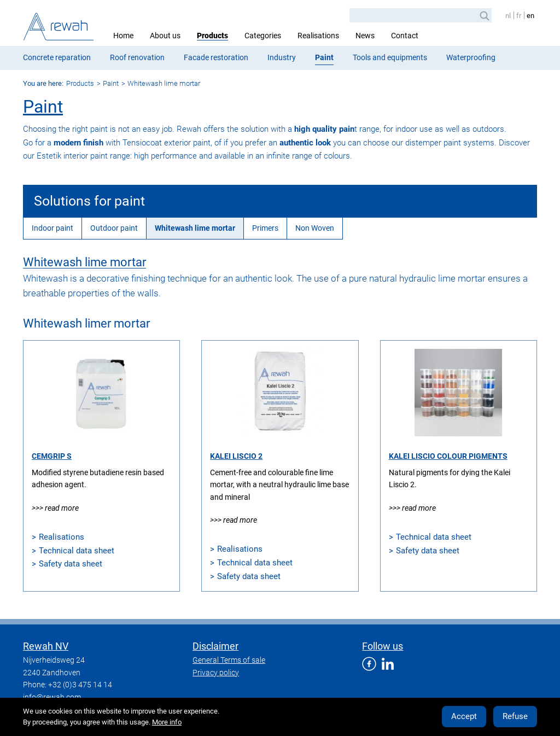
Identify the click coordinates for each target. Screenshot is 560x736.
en (530, 16)
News (365, 36)
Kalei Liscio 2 (236, 456)
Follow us (383, 646)
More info (167, 722)
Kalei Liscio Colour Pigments (448, 456)
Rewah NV (46, 646)
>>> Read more (55, 508)
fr (519, 16)
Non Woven (315, 228)
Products (212, 36)
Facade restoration (216, 57)
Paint (324, 57)
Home (123, 36)
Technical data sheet (77, 551)
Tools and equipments (390, 57)
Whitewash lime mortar (164, 83)
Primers (265, 228)
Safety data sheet (71, 564)
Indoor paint (52, 228)
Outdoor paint (114, 228)
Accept (464, 716)
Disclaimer (215, 646)
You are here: (43, 83)
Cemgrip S (52, 456)
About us (165, 36)
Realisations (318, 36)
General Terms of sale (229, 660)
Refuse (515, 716)
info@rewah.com (52, 697)
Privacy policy (216, 673)
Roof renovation (137, 57)
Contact (405, 36)
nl (508, 16)
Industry (282, 57)
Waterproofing (471, 57)
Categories (263, 36)
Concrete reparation (57, 57)
